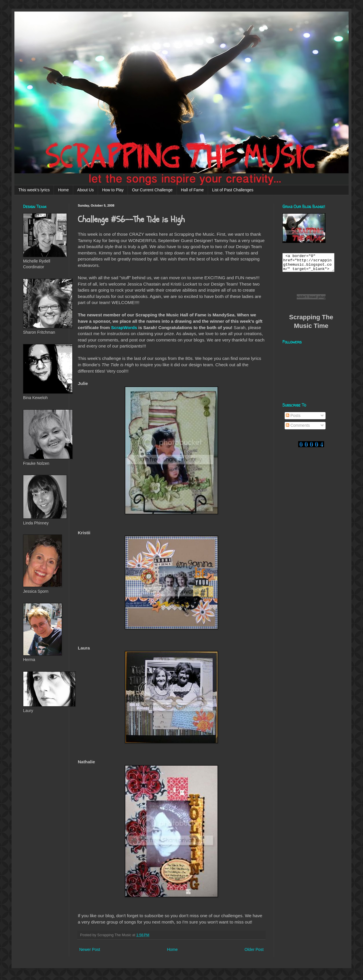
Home (63, 190)
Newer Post (90, 949)
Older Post (254, 949)
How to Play (113, 190)
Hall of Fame (192, 190)
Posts (293, 419)
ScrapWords (124, 327)
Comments (298, 429)
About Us (86, 190)
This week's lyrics (34, 190)
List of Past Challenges (233, 190)
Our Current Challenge (152, 190)
